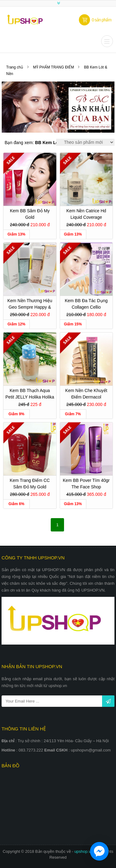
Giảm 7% (73, 414)
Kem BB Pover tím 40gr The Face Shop (86, 484)
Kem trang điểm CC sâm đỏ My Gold (30, 484)
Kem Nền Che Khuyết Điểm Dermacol (86, 394)
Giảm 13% (16, 234)
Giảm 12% (16, 324)
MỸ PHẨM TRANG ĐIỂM (54, 67)
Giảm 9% (17, 414)
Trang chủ (15, 67)
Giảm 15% (73, 324)
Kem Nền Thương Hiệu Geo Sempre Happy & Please (30, 305)
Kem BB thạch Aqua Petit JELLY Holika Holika (30, 394)
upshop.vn (84, 851)
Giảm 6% (17, 504)
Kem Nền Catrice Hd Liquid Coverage (86, 214)
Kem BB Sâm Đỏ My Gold (30, 214)
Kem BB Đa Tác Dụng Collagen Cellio (86, 304)
